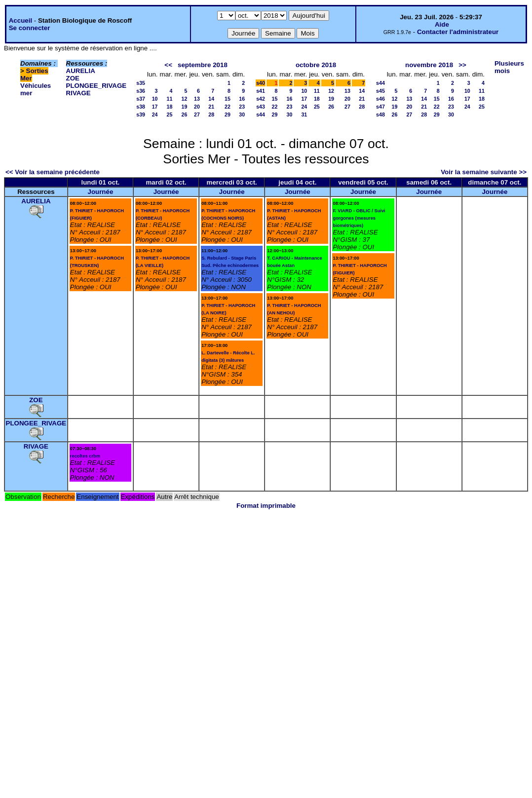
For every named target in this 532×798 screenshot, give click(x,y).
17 (155, 107)
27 (197, 114)
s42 (261, 99)
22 (228, 107)
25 (170, 114)
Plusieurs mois (509, 67)
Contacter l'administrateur (458, 32)
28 (211, 114)
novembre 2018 (429, 65)
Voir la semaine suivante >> (484, 172)
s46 (380, 99)
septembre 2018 (203, 65)
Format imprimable (266, 506)
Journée (100, 192)
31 (304, 114)
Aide (442, 24)
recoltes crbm (85, 456)
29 (228, 114)
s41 (261, 91)
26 (185, 114)
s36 (141, 91)
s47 (380, 107)
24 (155, 114)
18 (170, 107)
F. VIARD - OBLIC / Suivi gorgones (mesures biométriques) (359, 218)
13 (197, 99)
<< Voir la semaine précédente (53, 172)
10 (155, 99)
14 (211, 99)
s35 (141, 83)
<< (168, 65)
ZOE (73, 78)
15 (228, 99)
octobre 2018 (316, 65)
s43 (261, 107)
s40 (261, 83)
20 (197, 107)
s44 (261, 114)
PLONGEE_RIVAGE (96, 86)
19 (185, 107)
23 (242, 107)
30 (242, 114)
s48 (380, 114)
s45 (380, 91)
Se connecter (30, 28)
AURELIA (81, 71)
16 (242, 99)
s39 (141, 114)
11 (170, 99)
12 (185, 99)
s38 (141, 107)
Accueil (20, 20)
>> (462, 65)
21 (211, 107)
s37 (141, 99)
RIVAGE (78, 93)
